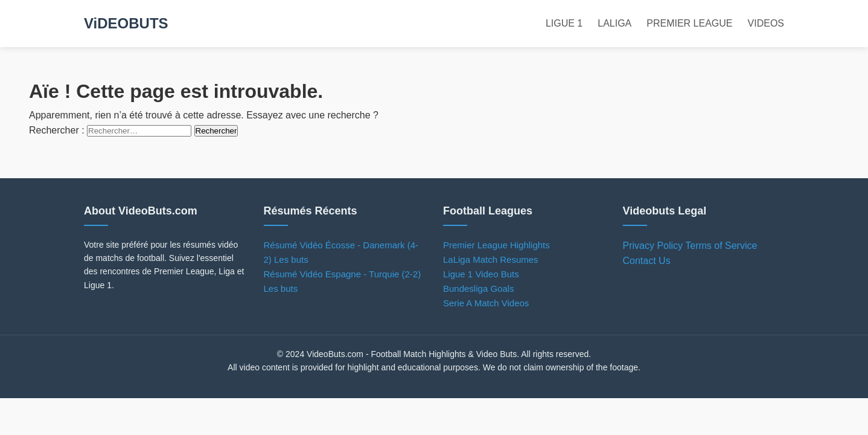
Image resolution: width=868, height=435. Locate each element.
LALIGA (614, 23)
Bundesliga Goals (479, 288)
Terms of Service (721, 246)
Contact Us (647, 261)
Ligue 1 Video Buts (481, 274)
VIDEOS (766, 23)
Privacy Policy (653, 246)
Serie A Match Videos (486, 303)
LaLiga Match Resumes (491, 259)
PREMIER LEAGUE (689, 23)
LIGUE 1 (564, 23)
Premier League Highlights (496, 245)
